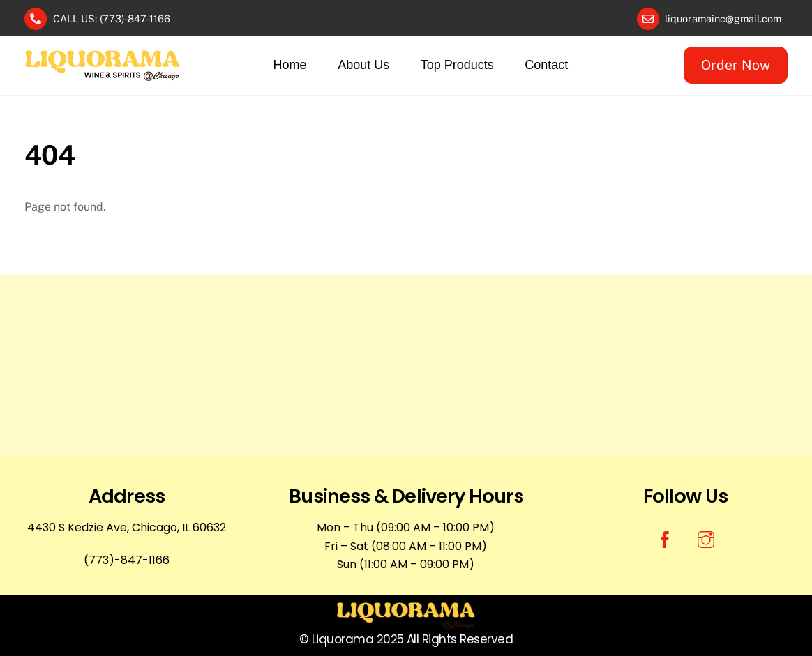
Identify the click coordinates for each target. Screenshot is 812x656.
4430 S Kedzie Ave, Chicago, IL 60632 (127, 527)
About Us (363, 65)
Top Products (457, 65)
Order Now (736, 65)
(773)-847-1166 (127, 560)
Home (290, 65)
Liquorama (343, 639)
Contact (546, 65)
